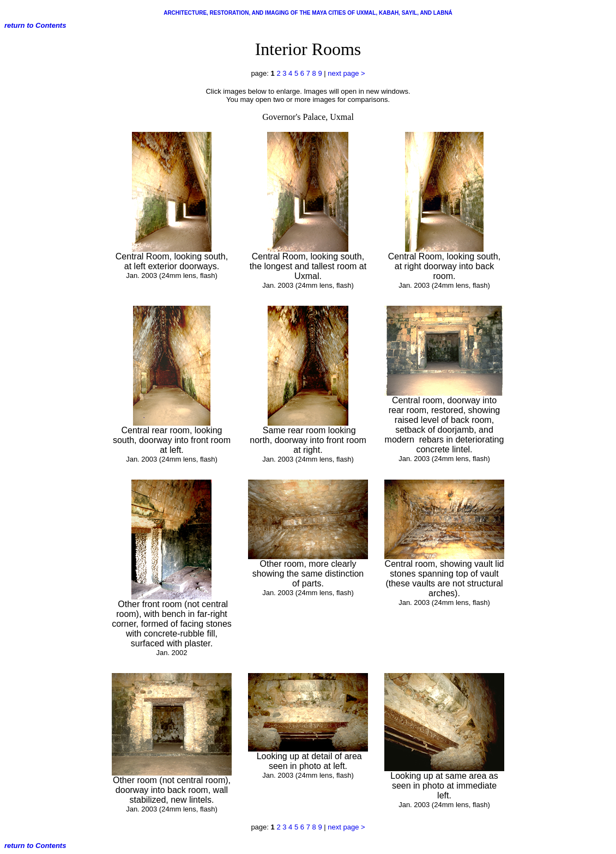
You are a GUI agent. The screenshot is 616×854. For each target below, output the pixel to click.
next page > (346, 73)
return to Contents (35, 25)
